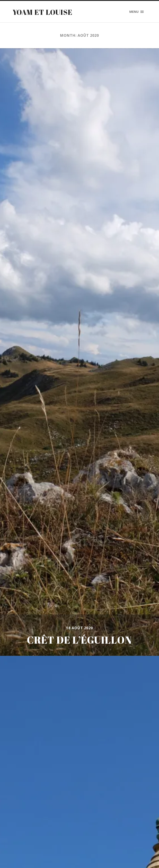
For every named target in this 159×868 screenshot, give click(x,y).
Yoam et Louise (43, 12)
